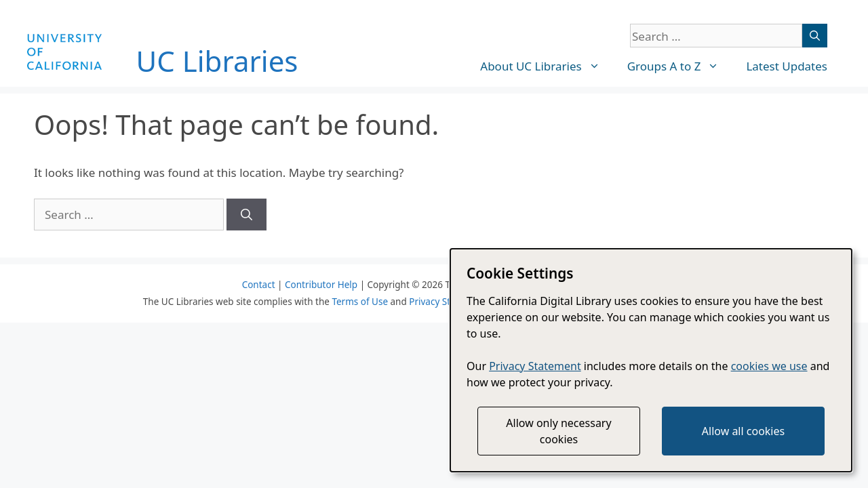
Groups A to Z (680, 66)
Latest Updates (787, 66)
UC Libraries (217, 61)
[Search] (815, 36)
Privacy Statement (448, 302)
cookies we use (769, 366)
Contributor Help (321, 285)
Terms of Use (360, 302)
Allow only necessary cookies (558, 431)
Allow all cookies (743, 431)
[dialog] (651, 360)
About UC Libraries (547, 66)
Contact (259, 285)
